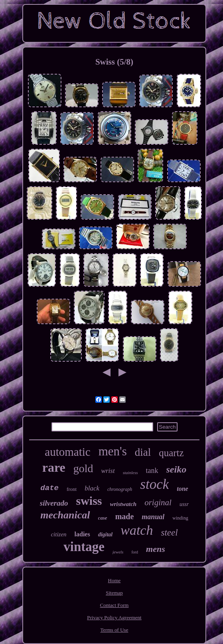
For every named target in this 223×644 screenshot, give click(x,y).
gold (83, 468)
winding (180, 518)
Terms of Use (114, 630)
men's (113, 451)
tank (152, 471)
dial (143, 452)
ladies (82, 534)
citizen (58, 534)
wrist (108, 471)
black (92, 488)
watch (137, 530)
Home (114, 580)
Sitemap (114, 593)
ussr (184, 504)
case (103, 518)
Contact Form (114, 605)
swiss (89, 501)
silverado (54, 503)
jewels (118, 552)
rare (54, 467)
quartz (171, 453)
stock (154, 484)
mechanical (65, 515)
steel (169, 533)
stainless (130, 473)
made (125, 516)
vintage (84, 547)
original (158, 502)
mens (156, 549)
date (49, 488)
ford (135, 552)
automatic (67, 452)
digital (106, 535)
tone (182, 489)
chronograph (120, 489)
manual (153, 517)
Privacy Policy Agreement (114, 617)
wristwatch (123, 504)
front (72, 489)
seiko (177, 469)
